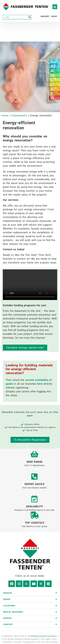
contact (8, 624)
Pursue (7, 618)
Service (8, 593)
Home (5, 115)
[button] (55, 7)
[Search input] (16, 17)
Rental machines (13, 612)
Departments (19, 115)
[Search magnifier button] (30, 17)
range (7, 599)
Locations (9, 606)
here (40, 384)
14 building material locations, (42, 636)
